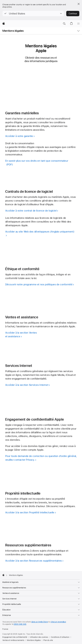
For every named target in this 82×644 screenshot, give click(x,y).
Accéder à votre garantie (19, 136)
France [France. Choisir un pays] (5, 629)
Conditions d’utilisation (60, 637)
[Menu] (78, 24)
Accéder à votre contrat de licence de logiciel (31, 211)
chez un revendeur (58, 622)
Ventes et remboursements (13, 640)
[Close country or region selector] (79, 4)
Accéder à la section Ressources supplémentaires (33, 561)
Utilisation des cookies (39, 637)
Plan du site (48, 640)
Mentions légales (13, 31)
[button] (33, 14)
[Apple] (4, 24)
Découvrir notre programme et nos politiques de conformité (39, 284)
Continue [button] (73, 14)
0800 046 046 (20, 624)
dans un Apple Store (40, 622)
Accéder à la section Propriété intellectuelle (30, 512)
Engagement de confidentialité (15, 637)
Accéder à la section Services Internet (27, 385)
